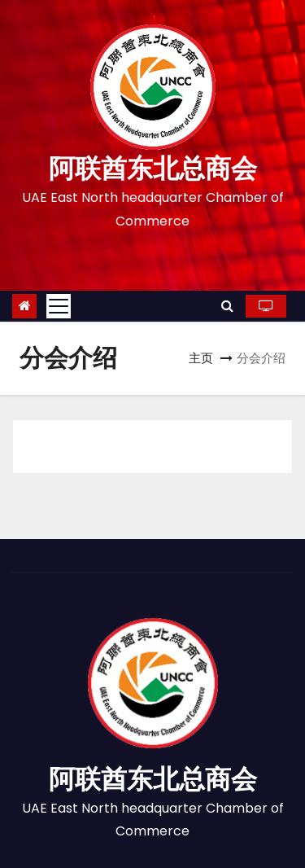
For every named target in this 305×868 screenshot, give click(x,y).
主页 (201, 358)
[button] (227, 306)
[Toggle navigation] (59, 306)
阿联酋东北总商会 (153, 169)
